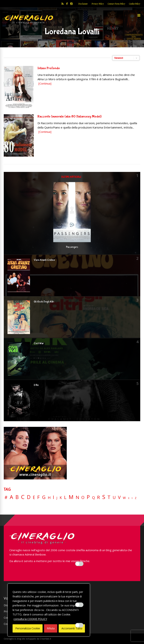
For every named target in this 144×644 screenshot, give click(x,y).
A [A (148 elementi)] (11, 497)
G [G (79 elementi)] (44, 497)
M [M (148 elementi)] (71, 497)
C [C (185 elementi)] (23, 497)
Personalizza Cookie (28, 628)
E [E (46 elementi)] (34, 498)
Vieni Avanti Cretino (44, 260)
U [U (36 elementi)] (114, 497)
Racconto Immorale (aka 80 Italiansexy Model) (70, 117)
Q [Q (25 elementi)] (93, 497)
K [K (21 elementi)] (61, 498)
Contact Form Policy (116, 4)
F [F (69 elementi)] (39, 497)
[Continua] (45, 83)
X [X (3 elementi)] (129, 498)
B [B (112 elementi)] (17, 497)
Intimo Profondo (49, 68)
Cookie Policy (135, 4)
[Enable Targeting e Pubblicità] (79, 625)
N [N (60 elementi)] (77, 497)
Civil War (39, 343)
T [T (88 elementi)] (109, 497)
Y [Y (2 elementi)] (132, 498)
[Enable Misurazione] (79, 605)
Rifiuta (51, 628)
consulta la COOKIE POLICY (30, 619)
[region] (49, 610)
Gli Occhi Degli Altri (44, 302)
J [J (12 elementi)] (57, 498)
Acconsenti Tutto (72, 628)
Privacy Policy (98, 4)
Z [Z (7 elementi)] (136, 498)
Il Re (36, 385)
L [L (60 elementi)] (65, 497)
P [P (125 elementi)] (88, 497)
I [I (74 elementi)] (54, 497)
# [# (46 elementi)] (6, 498)
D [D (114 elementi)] (29, 497)
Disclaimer (83, 4)
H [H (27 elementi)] (49, 498)
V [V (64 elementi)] (119, 497)
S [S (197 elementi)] (104, 497)
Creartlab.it (45, 639)
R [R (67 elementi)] (99, 497)
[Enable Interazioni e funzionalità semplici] (79, 564)
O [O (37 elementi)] (83, 497)
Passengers (72, 247)
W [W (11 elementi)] (124, 498)
